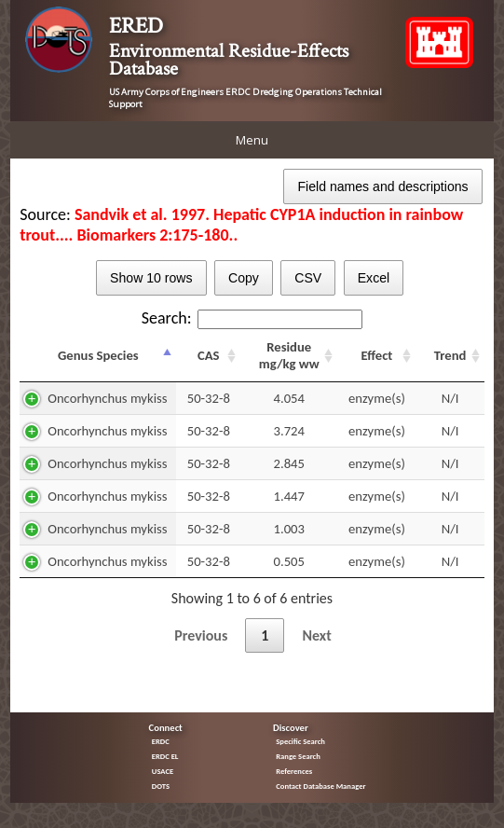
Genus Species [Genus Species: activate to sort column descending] (98, 355)
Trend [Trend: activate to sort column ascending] (450, 355)
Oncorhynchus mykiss (107, 398)
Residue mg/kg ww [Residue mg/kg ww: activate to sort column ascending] (289, 355)
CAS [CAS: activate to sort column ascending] (209, 355)
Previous (201, 635)
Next (316, 635)
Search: (252, 318)
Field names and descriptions (382, 186)
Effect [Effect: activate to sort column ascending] (376, 355)
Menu (252, 140)
